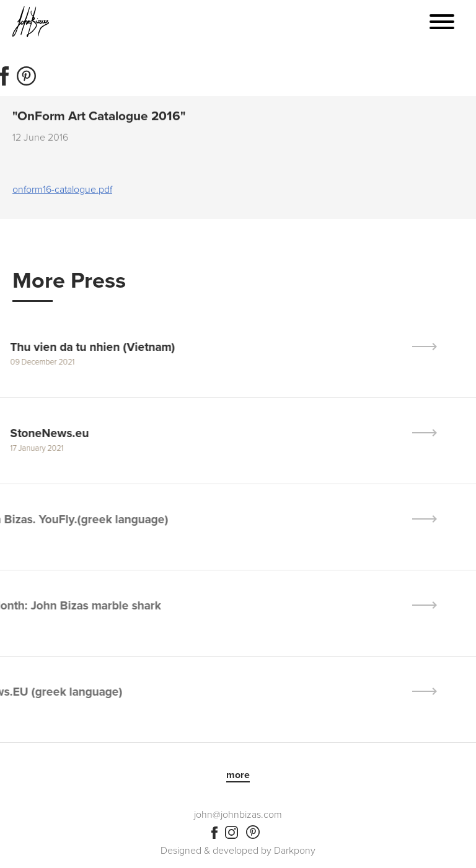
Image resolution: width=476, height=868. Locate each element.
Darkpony (295, 851)
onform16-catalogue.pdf (62, 191)
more (238, 775)
